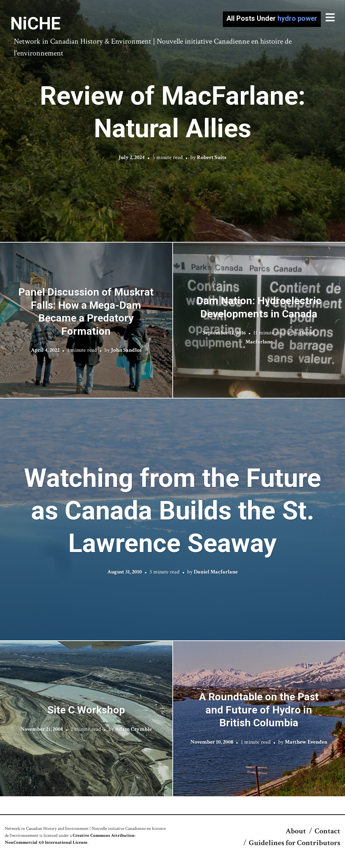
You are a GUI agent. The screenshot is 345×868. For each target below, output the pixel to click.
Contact (327, 831)
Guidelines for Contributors (294, 843)
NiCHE (35, 24)
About (296, 831)
